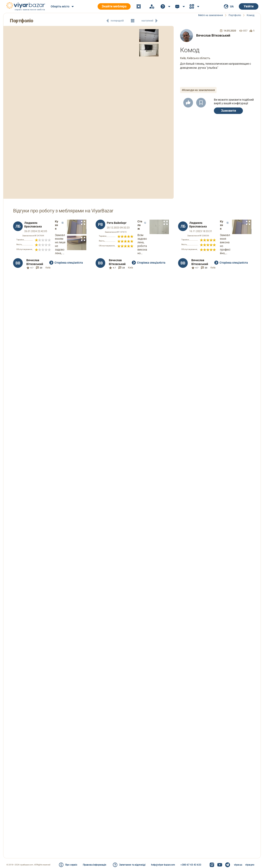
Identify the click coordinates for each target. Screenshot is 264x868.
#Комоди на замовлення (198, 90)
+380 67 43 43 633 (191, 865)
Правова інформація (95, 865)
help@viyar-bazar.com (163, 865)
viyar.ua (238, 865)
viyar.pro (250, 865)
